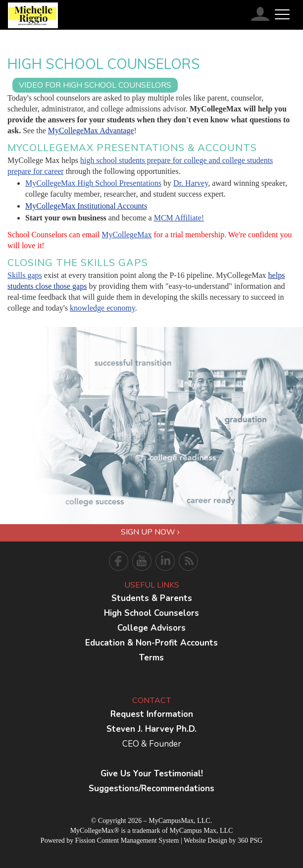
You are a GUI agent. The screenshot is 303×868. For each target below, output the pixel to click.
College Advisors (151, 628)
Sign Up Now (150, 532)
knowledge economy (102, 308)
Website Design (205, 841)
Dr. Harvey (191, 183)
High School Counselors (151, 613)
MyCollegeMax (126, 235)
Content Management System (138, 841)
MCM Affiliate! (179, 218)
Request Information (152, 714)
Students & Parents (152, 598)
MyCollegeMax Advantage (91, 131)
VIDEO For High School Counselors (95, 85)
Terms (151, 658)
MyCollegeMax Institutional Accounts (86, 206)
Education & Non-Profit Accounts (151, 643)
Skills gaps (25, 275)
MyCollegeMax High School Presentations (93, 183)
